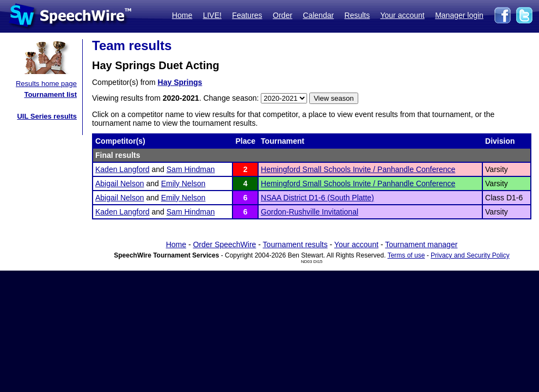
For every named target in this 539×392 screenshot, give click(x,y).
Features (247, 15)
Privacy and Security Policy (470, 255)
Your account (402, 15)
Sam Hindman (191, 169)
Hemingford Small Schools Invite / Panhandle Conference (358, 169)
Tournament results (295, 244)
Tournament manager (421, 244)
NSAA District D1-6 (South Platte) (317, 198)
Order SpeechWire (224, 244)
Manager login (459, 15)
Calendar (318, 15)
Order (283, 15)
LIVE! (212, 15)
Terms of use (406, 255)
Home (182, 15)
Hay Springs (180, 82)
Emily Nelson (183, 183)
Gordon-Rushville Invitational (310, 212)
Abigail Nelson (120, 183)
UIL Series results (47, 116)
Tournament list (50, 94)
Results (357, 15)
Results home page (46, 84)
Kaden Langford (122, 169)
